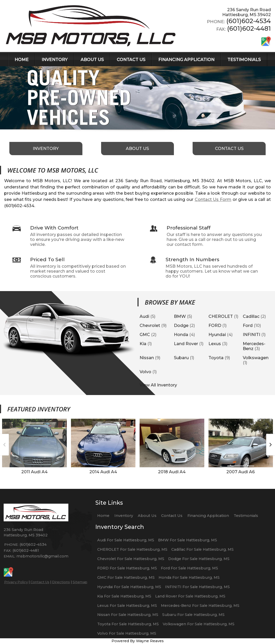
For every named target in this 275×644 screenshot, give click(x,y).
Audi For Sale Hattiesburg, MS (126, 540)
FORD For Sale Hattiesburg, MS (127, 568)
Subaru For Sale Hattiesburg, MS (193, 615)
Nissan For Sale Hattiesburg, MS (128, 615)
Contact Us (40, 582)
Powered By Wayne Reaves (138, 641)
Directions (61, 582)
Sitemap (80, 582)
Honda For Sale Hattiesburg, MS (189, 577)
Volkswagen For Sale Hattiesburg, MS (199, 624)
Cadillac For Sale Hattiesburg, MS (202, 549)
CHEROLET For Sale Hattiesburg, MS (132, 549)
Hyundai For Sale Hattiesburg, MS (129, 587)
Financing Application (208, 516)
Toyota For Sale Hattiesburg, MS (128, 624)
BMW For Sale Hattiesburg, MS (188, 540)
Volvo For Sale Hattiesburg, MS (127, 633)
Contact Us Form (213, 199)
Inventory (124, 516)
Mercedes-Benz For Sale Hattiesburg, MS (200, 606)
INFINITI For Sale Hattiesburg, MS (197, 587)
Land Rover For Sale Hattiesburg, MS (190, 596)
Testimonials (246, 516)
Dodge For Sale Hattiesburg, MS (199, 559)
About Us (147, 516)
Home (103, 516)
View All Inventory (158, 385)
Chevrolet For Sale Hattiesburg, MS (131, 559)
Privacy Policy (16, 582)
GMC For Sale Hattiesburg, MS (126, 577)
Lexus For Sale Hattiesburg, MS (127, 606)
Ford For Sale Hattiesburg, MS (189, 568)
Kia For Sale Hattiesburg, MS (124, 596)
